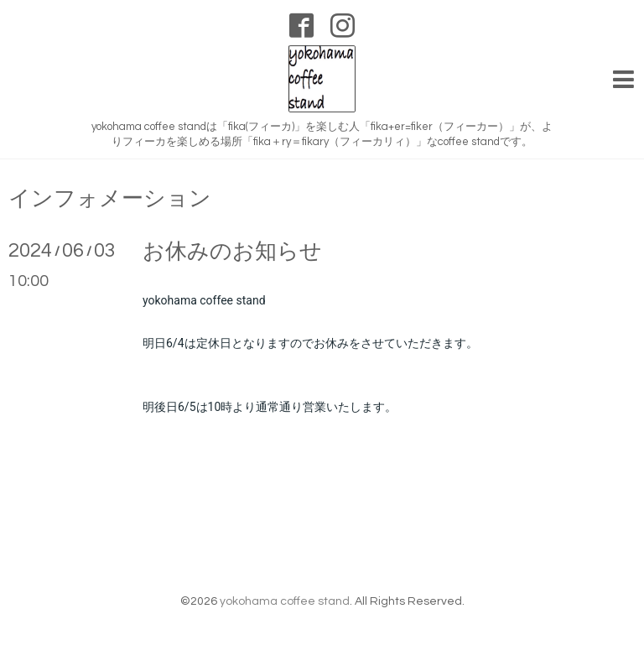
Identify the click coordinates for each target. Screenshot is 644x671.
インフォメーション (110, 199)
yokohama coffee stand (285, 601)
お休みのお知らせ (232, 252)
